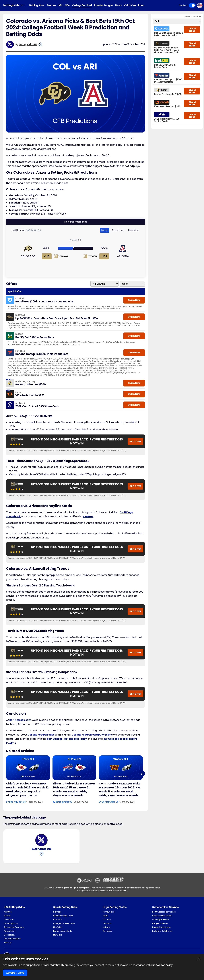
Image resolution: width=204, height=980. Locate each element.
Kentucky (107, 919)
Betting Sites (37, 5)
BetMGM (88, 516)
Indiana (106, 927)
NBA (67, 5)
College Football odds (41, 735)
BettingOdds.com (20, 720)
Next (142, 774)
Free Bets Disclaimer (12, 939)
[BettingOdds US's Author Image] (41, 840)
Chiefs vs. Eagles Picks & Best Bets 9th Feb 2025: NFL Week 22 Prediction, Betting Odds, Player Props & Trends (27, 789)
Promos (51, 5)
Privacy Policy (10, 931)
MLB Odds (58, 935)
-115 (47, 256)
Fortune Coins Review (161, 927)
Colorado (107, 923)
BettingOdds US (28, 44)
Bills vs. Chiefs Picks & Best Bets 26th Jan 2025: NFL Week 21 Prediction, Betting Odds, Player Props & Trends (74, 789)
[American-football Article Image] (28, 768)
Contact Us (9, 919)
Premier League (103, 5)
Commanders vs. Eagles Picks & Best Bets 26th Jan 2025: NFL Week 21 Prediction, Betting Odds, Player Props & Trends (120, 789)
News (119, 5)
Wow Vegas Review (161, 919)
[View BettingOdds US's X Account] (40, 44)
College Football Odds (63, 916)
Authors (7, 916)
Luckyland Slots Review (162, 931)
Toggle (192, 5)
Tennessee (108, 931)
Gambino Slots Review (162, 916)
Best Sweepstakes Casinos (164, 912)
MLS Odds (58, 927)
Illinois (105, 916)
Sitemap (8, 943)
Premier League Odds (62, 931)
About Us (8, 912)
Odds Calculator (134, 5)
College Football (82, 5)
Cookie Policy (10, 935)
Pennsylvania (109, 912)
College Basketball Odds (64, 923)
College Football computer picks (92, 735)
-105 (104, 256)
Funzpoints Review (160, 923)
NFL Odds (57, 912)
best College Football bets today (67, 739)
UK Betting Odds (11, 923)
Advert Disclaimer (193, 16)
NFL (61, 5)
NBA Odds (58, 919)
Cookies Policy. (164, 965)
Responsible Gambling (14, 927)
